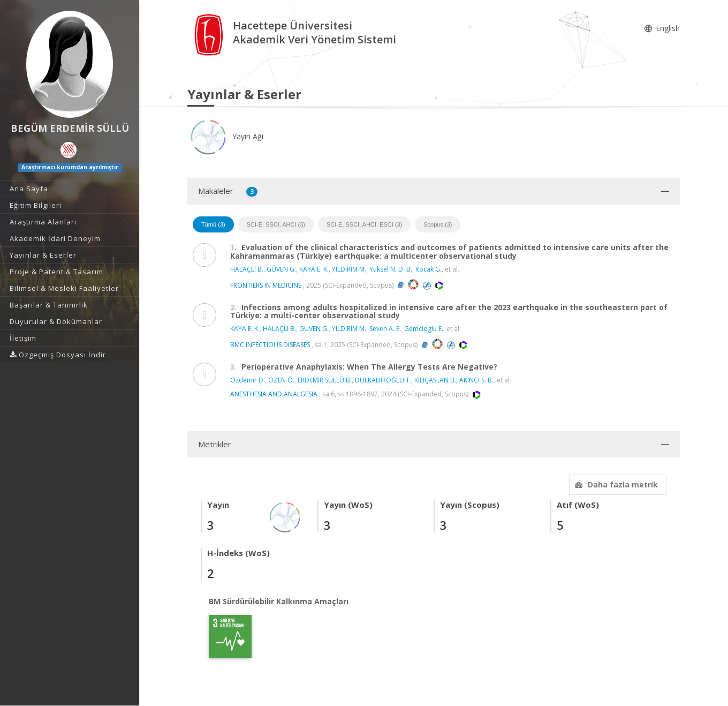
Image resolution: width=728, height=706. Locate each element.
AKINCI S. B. (476, 380)
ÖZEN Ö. (281, 380)
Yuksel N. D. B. (391, 269)
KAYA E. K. (314, 269)
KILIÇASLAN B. (435, 380)
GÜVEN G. (281, 269)
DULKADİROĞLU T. (383, 380)
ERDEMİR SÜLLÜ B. (325, 380)
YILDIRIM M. (349, 269)
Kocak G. (429, 269)
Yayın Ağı (225, 136)
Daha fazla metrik (615, 485)
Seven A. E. (385, 329)
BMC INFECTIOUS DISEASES (270, 345)
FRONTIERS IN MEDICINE (266, 285)
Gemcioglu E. (424, 329)
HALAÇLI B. (247, 269)
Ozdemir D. (248, 380)
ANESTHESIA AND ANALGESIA (274, 394)
